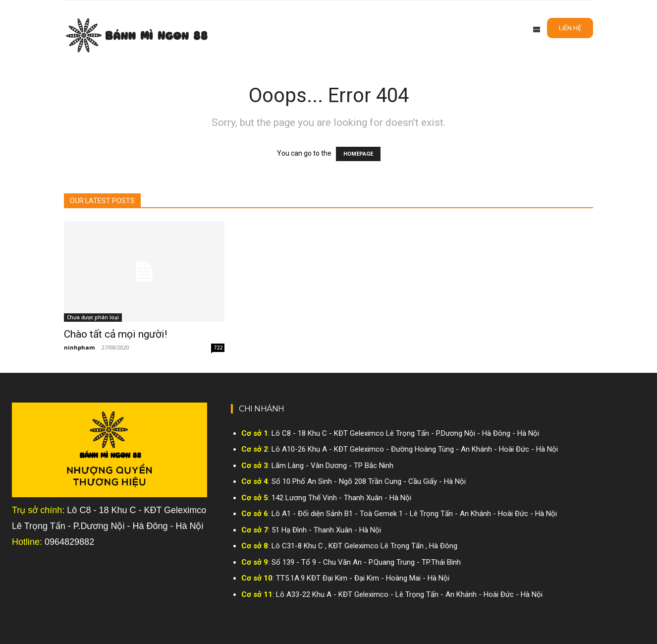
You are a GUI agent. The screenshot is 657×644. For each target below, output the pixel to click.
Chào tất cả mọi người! (115, 334)
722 (218, 348)
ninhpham (79, 347)
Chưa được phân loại (93, 317)
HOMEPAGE (358, 154)
